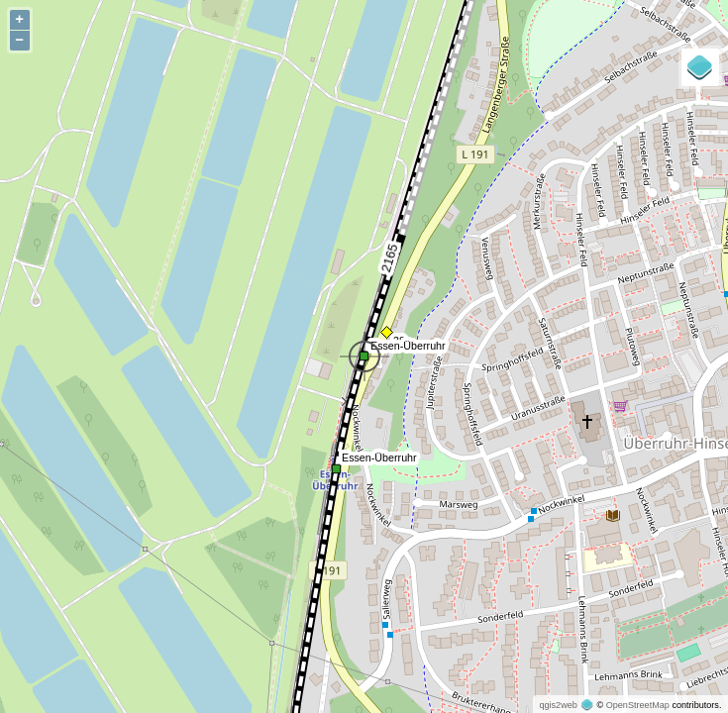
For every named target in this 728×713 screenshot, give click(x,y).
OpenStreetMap (638, 705)
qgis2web (558, 705)
